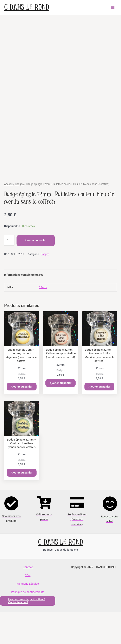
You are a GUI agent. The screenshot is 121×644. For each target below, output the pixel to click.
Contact (28, 599)
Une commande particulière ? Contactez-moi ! (27, 633)
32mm (43, 319)
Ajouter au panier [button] (22, 418)
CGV (28, 607)
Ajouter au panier (36, 273)
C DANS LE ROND (27, 7)
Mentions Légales (28, 616)
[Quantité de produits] (9, 272)
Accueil (8, 216)
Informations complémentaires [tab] (24, 307)
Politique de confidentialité (28, 624)
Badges (19, 216)
